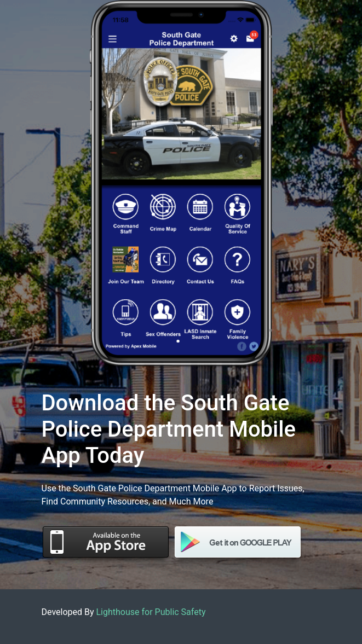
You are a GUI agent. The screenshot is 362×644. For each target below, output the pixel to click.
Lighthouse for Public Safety (151, 612)
